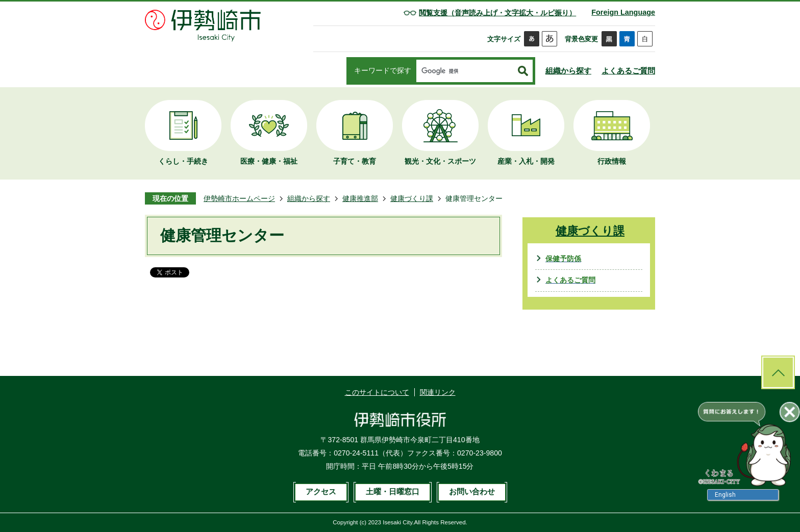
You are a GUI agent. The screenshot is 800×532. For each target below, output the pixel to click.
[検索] (465, 71)
